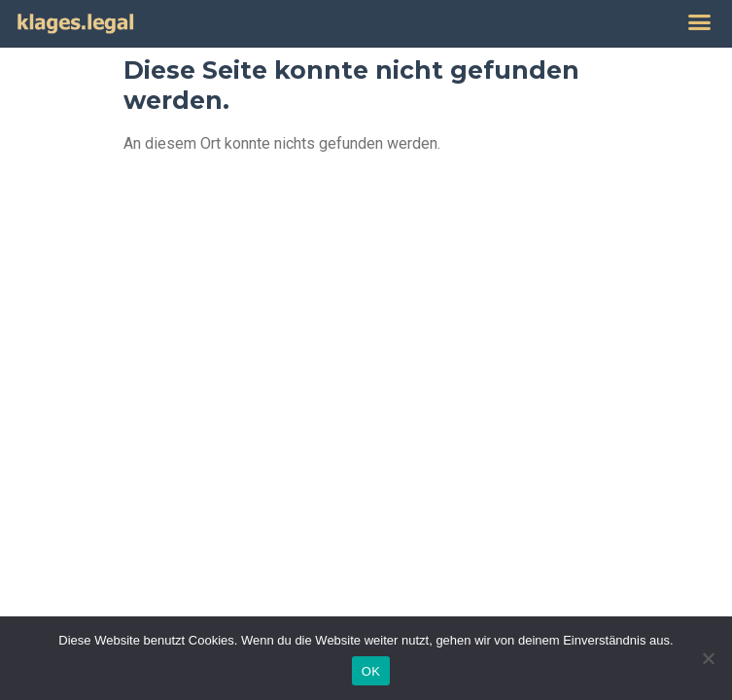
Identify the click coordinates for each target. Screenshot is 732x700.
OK (371, 671)
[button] (700, 22)
